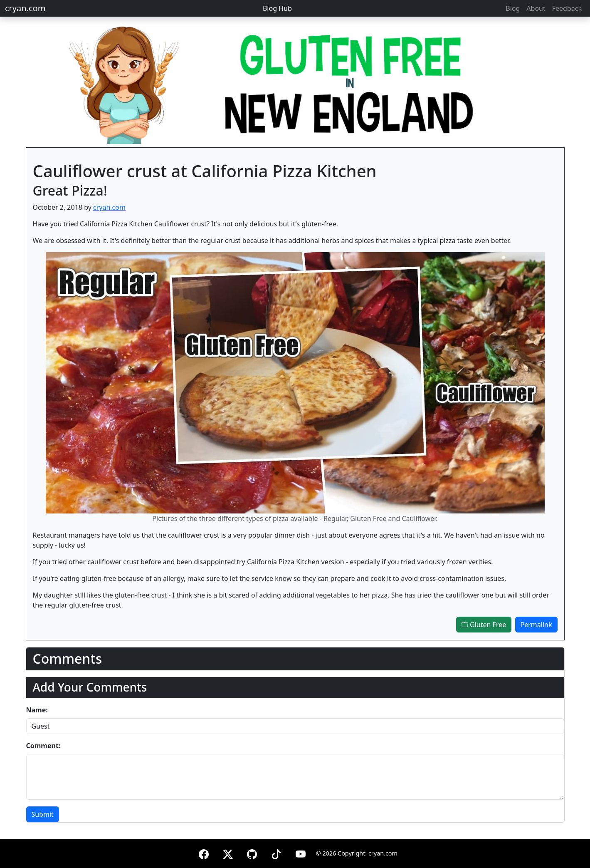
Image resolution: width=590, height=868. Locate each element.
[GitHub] (252, 853)
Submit (43, 814)
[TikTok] (276, 853)
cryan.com (25, 8)
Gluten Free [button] (484, 625)
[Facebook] (204, 853)
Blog (513, 8)
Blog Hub (277, 8)
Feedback (567, 8)
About (536, 8)
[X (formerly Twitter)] (228, 853)
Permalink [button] (536, 625)
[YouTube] (301, 853)
